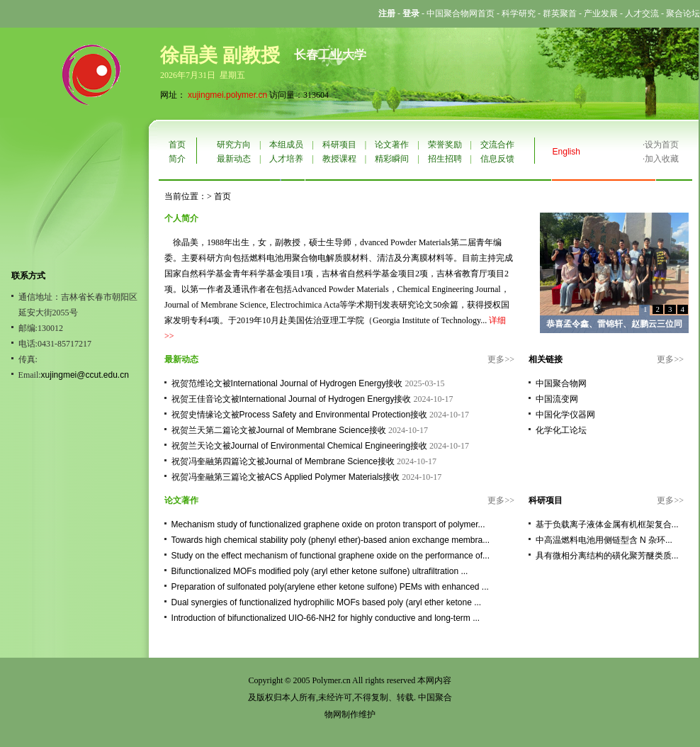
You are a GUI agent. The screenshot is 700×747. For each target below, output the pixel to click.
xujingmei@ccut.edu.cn (85, 375)
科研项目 (339, 145)
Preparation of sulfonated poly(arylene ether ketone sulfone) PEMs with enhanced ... (330, 587)
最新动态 (234, 159)
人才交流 (642, 13)
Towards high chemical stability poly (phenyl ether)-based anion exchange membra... (331, 540)
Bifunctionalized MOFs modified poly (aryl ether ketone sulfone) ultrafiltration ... (320, 571)
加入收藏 (662, 159)
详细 (497, 320)
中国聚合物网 (561, 383)
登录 (411, 13)
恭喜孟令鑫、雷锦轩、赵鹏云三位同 (614, 324)
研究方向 (234, 145)
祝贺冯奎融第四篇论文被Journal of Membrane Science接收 (283, 461)
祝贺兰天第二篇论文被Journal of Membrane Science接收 (279, 430)
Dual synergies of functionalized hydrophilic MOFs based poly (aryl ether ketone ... (327, 602)
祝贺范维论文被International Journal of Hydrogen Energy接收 (287, 383)
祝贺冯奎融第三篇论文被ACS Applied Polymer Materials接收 (286, 477)
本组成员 (286, 145)
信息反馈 (497, 159)
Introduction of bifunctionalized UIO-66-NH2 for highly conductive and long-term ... (326, 618)
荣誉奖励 (445, 145)
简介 (177, 159)
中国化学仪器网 (565, 415)
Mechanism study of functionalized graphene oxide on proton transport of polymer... (328, 524)
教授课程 (339, 159)
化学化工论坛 (561, 430)
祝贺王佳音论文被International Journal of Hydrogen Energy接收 (292, 399)
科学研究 (519, 13)
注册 (387, 13)
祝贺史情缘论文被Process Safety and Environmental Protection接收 (299, 415)
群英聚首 (560, 13)
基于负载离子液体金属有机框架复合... (607, 524)
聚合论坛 (683, 13)
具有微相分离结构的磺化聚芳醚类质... (607, 556)
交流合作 (497, 145)
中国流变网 (557, 399)
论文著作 (392, 145)
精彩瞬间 (392, 159)
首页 (177, 145)
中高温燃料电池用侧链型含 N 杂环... (604, 540)
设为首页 (662, 145)
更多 (496, 359)
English (566, 152)
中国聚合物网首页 (461, 13)
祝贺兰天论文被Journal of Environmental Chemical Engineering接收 (299, 446)
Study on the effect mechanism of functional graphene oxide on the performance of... (331, 556)
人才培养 (286, 159)
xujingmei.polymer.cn (227, 95)
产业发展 (601, 13)
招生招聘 (445, 159)
